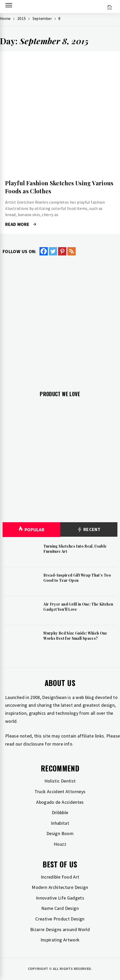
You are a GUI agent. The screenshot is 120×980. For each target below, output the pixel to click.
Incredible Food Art (60, 877)
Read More (21, 224)
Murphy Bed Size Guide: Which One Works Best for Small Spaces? (75, 636)
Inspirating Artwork (60, 940)
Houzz (60, 844)
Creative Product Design (60, 919)
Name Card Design (60, 908)
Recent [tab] (89, 530)
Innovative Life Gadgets (60, 898)
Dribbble (60, 812)
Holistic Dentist (60, 781)
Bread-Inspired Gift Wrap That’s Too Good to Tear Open (77, 578)
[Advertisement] (60, 319)
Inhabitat (60, 823)
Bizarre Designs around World (60, 929)
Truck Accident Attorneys (60, 791)
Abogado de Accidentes (60, 802)
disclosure (34, 744)
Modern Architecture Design (60, 887)
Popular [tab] (31, 530)
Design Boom (60, 833)
